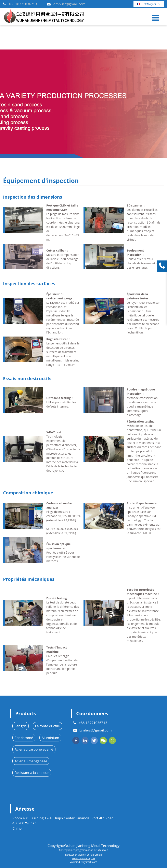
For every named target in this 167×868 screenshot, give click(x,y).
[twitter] (94, 741)
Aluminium (50, 738)
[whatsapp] (112, 741)
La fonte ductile (47, 726)
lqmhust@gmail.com (69, 4)
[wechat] (103, 741)
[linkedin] (85, 741)
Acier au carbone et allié (34, 749)
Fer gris (21, 726)
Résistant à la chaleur (32, 773)
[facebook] (76, 741)
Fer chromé (24, 738)
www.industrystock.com (83, 862)
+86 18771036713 (23, 4)
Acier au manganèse (31, 761)
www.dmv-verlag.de (83, 858)
